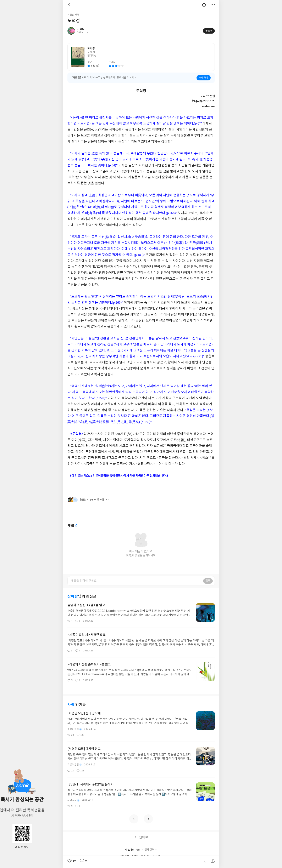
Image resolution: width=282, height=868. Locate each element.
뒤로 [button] (70, 5)
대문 (204, 5)
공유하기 (213, 861)
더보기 (213, 5)
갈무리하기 (204, 861)
